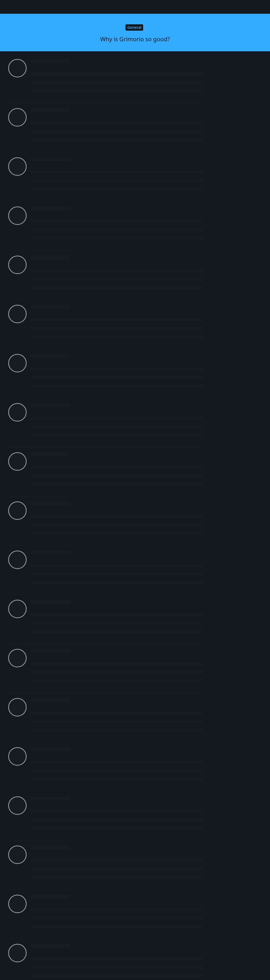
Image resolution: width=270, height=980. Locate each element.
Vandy (42, 594)
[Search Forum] (170, 7)
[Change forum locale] (214, 7)
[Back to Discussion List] (7, 7)
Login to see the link (50, 255)
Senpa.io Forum (36, 7)
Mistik (42, 71)
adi (40, 796)
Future (43, 116)
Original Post (234, 142)
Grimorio (45, 385)
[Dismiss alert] (125, 969)
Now (227, 230)
